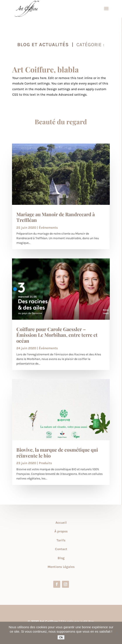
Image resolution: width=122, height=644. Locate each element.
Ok (61, 637)
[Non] (117, 633)
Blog (61, 558)
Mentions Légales (61, 567)
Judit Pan (87, 621)
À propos (61, 531)
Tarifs (61, 540)
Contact (61, 549)
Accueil (61, 523)
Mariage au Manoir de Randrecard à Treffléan (56, 217)
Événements (48, 228)
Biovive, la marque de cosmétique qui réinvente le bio (57, 453)
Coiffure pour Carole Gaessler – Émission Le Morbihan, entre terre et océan (57, 335)
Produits (45, 463)
